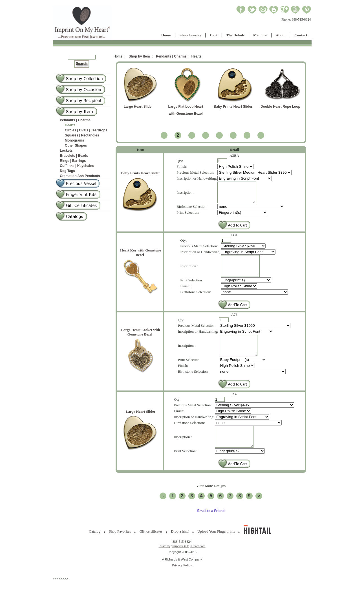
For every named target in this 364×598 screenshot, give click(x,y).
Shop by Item (139, 56)
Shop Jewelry (190, 35)
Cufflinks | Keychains (77, 166)
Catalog (94, 548)
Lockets (66, 151)
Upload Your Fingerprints (216, 548)
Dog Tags (67, 171)
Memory (260, 35)
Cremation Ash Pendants (80, 176)
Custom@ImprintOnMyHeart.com (182, 563)
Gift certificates (151, 548)
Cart (214, 35)
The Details (235, 35)
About (281, 35)
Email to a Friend (211, 528)
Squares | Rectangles (82, 135)
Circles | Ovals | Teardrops (86, 130)
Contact (301, 35)
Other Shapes (76, 145)
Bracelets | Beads (74, 156)
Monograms (74, 140)
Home (166, 35)
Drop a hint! (180, 548)
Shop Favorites (120, 548)
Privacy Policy (182, 582)
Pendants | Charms (75, 120)
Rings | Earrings (73, 161)
